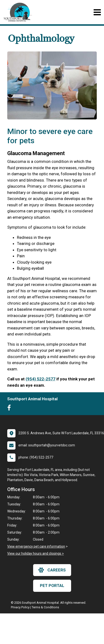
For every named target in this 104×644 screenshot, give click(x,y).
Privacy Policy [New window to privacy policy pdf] (20, 607)
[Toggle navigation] (97, 12)
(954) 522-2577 (41, 379)
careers (52, 570)
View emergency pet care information (36, 546)
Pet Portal (52, 585)
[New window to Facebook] (10, 409)
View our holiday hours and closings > (36, 553)
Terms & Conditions (45, 607)
